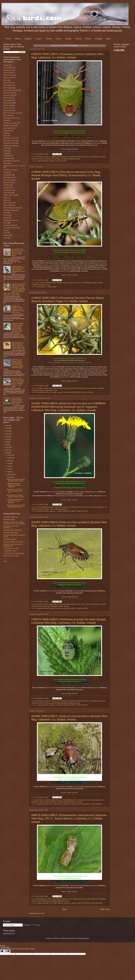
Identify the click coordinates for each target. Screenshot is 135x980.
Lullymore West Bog (37, 159)
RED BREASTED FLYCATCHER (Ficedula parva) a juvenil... (16, 506)
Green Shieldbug (62, 157)
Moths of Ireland (8, 205)
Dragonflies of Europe (10, 143)
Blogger (87, 938)
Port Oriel (6, 215)
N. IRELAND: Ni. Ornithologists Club (14, 553)
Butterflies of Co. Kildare (10, 123)
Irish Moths (7, 185)
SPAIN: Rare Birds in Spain (11, 556)
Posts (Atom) (41, 913)
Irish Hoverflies (8, 182)
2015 (7, 434)
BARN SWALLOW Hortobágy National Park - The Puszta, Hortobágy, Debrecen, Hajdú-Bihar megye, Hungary (14, 364)
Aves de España (8, 68)
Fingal (50, 388)
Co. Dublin (39, 388)
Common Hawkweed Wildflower (45, 507)
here (66, 133)
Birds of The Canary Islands (11, 113)
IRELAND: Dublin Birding (11, 533)
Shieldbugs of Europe (74, 159)
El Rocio (6, 148)
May (8, 466)
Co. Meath (42, 283)
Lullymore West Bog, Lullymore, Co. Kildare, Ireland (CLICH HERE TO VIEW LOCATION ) (62, 705)
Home (8, 39)
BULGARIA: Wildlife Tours (11, 517)
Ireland (68, 39)
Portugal (99, 39)
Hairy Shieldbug (72, 507)
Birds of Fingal (8, 105)
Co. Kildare (53, 157)
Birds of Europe (8, 103)
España (6, 151)
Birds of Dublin (8, 83)
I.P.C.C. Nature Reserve (80, 800)
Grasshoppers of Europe (10, 161)
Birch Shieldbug (40, 899)
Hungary (6, 172)
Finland (49, 39)
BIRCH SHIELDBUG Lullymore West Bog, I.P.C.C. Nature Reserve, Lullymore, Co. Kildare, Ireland (69, 818)
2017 (7, 439)
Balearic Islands (8, 70)
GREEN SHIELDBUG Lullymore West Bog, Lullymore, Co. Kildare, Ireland (67, 56)
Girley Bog (49, 283)
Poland (88, 39)
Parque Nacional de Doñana (12, 208)
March (9, 461)
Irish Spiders (7, 187)
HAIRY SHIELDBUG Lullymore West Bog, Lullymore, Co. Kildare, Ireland (69, 524)
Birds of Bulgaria (8, 88)
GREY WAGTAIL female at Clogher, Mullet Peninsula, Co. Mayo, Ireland (18, 401)
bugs (48, 157)
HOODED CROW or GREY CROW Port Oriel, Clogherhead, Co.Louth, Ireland (18, 270)
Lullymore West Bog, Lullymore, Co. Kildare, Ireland (52, 161)
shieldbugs (64, 159)
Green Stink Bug (72, 157)
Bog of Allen (39, 157)
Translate (35, 925)
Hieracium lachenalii (83, 507)
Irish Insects (85, 157)
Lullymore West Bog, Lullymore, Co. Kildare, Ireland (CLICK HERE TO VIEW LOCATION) (62, 511)
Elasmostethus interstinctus (60, 899)
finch (5, 230)
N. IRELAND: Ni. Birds (10, 551)
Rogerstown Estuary (9, 220)
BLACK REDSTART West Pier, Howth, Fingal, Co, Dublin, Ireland (18, 252)
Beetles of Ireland (8, 78)
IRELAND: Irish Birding (10, 539)
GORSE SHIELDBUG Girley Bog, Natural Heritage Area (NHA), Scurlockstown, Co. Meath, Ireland (66, 175)
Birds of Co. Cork (8, 93)
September (10, 474)
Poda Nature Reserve (10, 210)
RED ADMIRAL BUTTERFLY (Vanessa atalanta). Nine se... (16, 496)
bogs (37, 283)
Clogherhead (7, 131)
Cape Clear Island (9, 128)
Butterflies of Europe (9, 126)
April (8, 463)
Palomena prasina (49, 159)
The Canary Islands (9, 225)
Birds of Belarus (8, 85)
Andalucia (6, 65)
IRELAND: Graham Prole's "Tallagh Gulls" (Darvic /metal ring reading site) (14, 523)
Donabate (45, 388)
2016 (7, 436)
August (9, 472)
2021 (7, 450)
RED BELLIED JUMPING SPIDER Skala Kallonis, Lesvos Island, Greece (18, 309)
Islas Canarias (8, 193)
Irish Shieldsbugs (94, 157)
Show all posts (84, 45)
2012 (7, 426)
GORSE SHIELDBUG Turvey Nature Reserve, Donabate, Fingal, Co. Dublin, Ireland (68, 299)
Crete (5, 133)
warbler (6, 238)
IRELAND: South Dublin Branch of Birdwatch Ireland (13, 545)
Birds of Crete (7, 98)
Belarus (18, 39)
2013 (7, 428)
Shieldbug (57, 159)
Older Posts (105, 909)
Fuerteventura (7, 158)
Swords (6, 223)
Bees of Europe (8, 73)
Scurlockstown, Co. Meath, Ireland (47, 287)
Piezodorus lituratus (97, 283)
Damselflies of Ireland (10, 138)
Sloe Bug (64, 509)
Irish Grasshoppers (9, 180)
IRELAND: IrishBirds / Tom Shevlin (13, 542)
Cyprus (39, 39)
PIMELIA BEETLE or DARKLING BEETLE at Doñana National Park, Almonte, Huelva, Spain (18, 346)
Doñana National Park (10, 141)
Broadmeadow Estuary (10, 118)
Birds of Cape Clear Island (11, 90)
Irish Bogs (70, 283)
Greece (59, 39)
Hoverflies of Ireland (9, 170)
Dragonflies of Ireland (10, 146)
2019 (7, 445)
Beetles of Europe (9, 75)
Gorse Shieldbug (57, 283)
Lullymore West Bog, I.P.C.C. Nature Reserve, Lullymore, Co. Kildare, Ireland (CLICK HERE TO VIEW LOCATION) (69, 804)
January (9, 455)
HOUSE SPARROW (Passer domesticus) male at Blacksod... (15, 501)
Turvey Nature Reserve (51, 390)
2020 (7, 447)
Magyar (6, 198)
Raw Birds (40, 154)
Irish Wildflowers (8, 190)
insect (78, 604)
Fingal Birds (7, 156)
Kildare (41, 509)
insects (83, 604)
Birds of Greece (8, 108)
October (9, 477)
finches (6, 233)
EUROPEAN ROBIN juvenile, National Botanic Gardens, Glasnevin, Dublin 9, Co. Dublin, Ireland (17, 327)
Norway (78, 39)
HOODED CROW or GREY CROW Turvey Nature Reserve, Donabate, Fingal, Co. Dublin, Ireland (18, 383)
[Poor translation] (7, 951)
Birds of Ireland (8, 110)
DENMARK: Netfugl (9, 520)
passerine (6, 235)
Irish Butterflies (8, 175)
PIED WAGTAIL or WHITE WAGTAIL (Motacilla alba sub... (14, 491)
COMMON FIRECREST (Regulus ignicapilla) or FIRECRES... (14, 485)
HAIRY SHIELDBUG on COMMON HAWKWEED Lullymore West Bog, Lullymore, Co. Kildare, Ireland (68, 407)
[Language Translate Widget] (13, 925)
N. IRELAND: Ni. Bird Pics (11, 548)
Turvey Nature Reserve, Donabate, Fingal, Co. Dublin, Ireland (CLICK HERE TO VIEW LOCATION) (65, 392)
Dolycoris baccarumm (61, 507)
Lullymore (103, 157)
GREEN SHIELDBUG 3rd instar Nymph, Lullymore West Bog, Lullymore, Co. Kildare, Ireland (69, 621)
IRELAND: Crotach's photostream (13, 530)
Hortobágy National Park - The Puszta (14, 166)
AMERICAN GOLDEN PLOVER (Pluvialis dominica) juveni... (16, 480)
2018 (7, 442)
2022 (7, 453)
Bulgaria (28, 39)
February (10, 458)
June (9, 469)
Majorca (6, 200)
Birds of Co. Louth (9, 95)
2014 (7, 431)
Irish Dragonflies (8, 177)
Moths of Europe (8, 203)
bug (44, 157)
